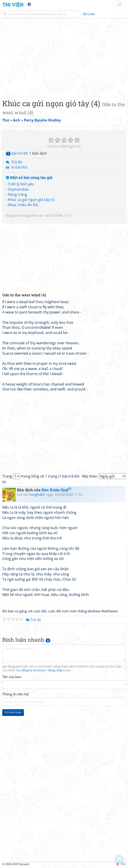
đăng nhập (55, 670)
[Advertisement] (64, 57)
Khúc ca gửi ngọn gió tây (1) (31, 200)
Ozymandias (18, 189)
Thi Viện (13, 5)
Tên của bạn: (12, 677)
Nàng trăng (17, 194)
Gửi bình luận (13, 712)
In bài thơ (19, 167)
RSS (121, 864)
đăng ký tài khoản (34, 670)
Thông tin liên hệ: (16, 694)
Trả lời (17, 162)
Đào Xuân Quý (56, 490)
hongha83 (29, 215)
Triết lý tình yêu (21, 184)
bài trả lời (17, 153)
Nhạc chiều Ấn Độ (23, 205)
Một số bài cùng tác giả (29, 178)
